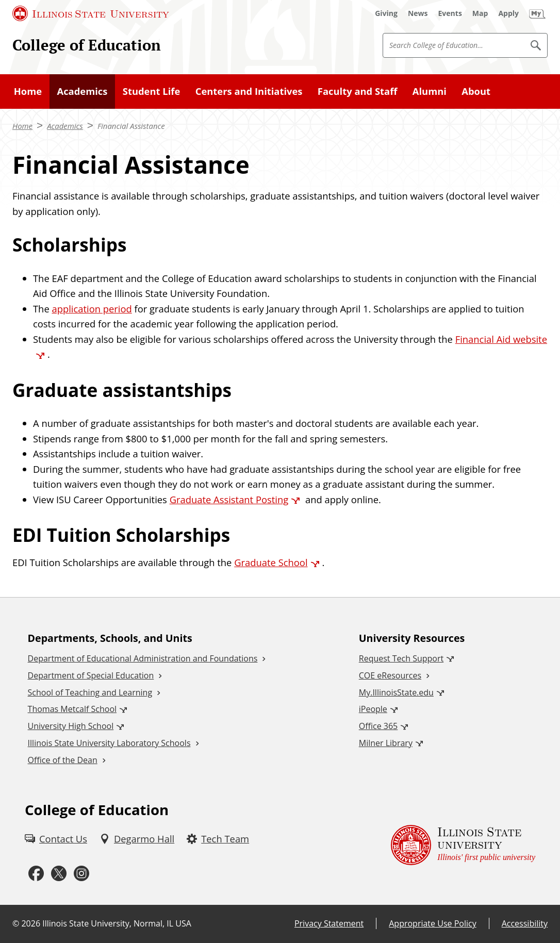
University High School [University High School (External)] (71, 726)
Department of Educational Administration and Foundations (143, 658)
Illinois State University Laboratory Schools (109, 743)
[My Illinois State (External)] (537, 13)
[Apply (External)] (508, 13)
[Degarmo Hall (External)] (137, 839)
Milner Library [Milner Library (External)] (386, 743)
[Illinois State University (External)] (91, 13)
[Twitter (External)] (59, 874)
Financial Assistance (131, 126)
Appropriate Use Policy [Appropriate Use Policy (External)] (432, 923)
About (476, 91)
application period (92, 309)
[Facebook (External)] (36, 874)
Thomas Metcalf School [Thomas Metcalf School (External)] (72, 709)
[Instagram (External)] (81, 874)
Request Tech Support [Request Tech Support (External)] (401, 658)
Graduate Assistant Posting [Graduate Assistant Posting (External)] (229, 499)
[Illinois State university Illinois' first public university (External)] (463, 845)
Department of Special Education (91, 675)
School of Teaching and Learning (90, 692)
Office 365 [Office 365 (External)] (378, 726)
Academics (82, 91)
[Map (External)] (480, 13)
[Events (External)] (450, 13)
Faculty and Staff (358, 91)
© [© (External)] (16, 923)
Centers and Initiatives (249, 91)
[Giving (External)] (386, 13)
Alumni (430, 91)
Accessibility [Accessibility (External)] (525, 923)
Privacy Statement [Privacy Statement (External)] (329, 923)
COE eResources (390, 675)
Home (28, 91)
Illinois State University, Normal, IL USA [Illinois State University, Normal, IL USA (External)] (117, 923)
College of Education (87, 45)
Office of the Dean (63, 760)
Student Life (151, 91)
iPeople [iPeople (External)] (373, 709)
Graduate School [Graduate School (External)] (271, 562)
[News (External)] (418, 13)
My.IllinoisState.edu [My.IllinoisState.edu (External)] (396, 692)
